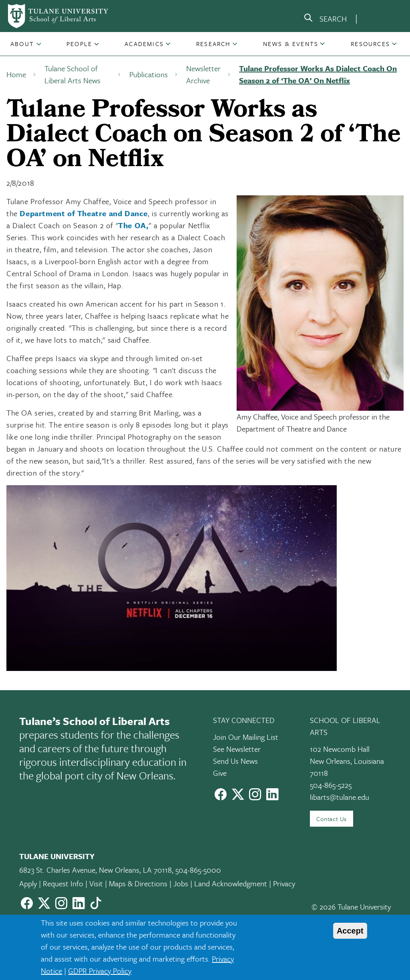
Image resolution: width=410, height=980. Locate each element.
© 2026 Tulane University (351, 907)
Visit (96, 883)
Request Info (63, 883)
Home (16, 74)
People (79, 44)
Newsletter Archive (203, 74)
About (22, 44)
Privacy (284, 883)
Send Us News (235, 761)
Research (213, 44)
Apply (28, 883)
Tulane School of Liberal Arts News (72, 74)
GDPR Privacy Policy (100, 971)
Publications (149, 74)
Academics (144, 44)
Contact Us (332, 819)
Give (220, 773)
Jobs (181, 883)
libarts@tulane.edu (340, 797)
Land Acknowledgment (231, 883)
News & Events (291, 44)
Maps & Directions (138, 883)
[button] (23, 44)
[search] (325, 19)
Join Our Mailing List (246, 737)
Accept (350, 931)
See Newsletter (237, 749)
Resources (370, 44)
